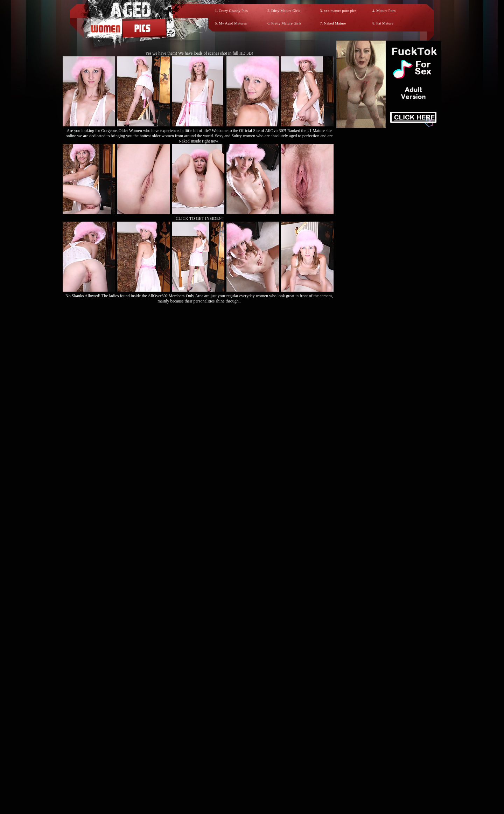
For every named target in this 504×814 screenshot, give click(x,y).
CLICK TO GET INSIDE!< (199, 218)
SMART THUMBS (264, 751)
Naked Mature (335, 23)
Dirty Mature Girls (286, 11)
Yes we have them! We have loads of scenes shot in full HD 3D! (199, 53)
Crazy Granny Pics (233, 11)
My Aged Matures (233, 23)
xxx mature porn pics (340, 11)
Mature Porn (386, 11)
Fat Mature (385, 23)
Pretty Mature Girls (286, 23)
